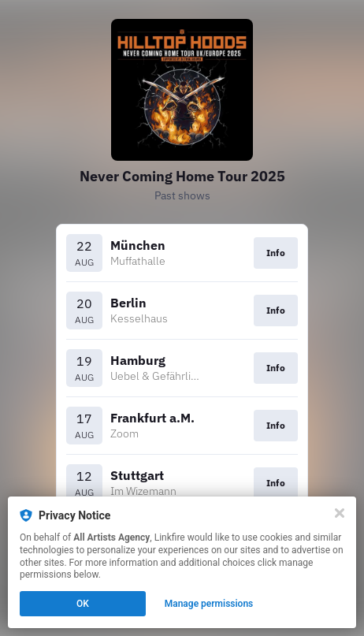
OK (83, 604)
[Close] (340, 513)
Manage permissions (209, 604)
